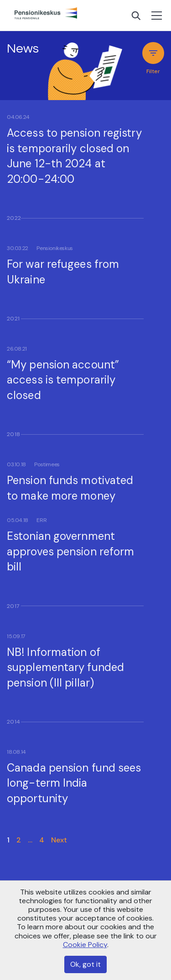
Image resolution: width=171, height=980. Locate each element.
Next (59, 840)
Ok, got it (85, 964)
